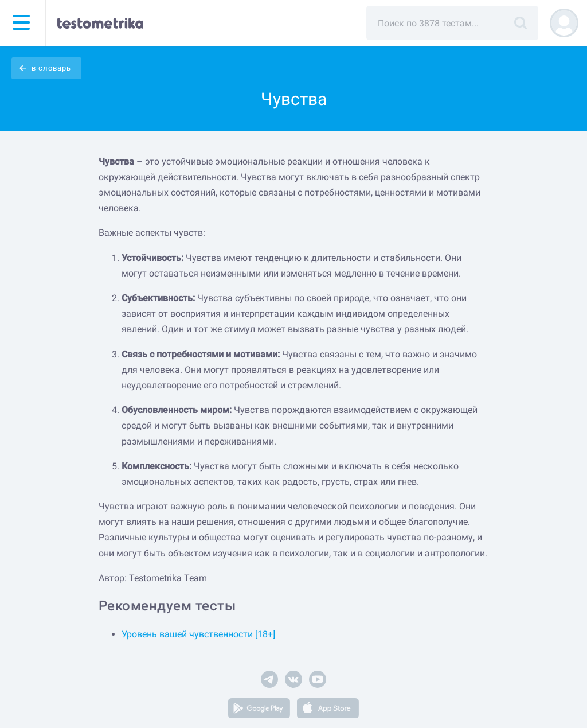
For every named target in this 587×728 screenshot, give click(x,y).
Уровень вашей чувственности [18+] (198, 634)
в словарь (51, 68)
